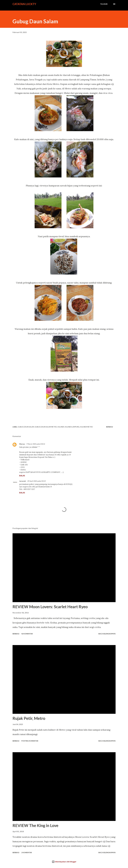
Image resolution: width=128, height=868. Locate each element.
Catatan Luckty (24, 4)
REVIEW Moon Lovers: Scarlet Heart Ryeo (50, 607)
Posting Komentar (30, 741)
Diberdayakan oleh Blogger (64, 862)
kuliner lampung (72, 427)
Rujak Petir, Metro (29, 718)
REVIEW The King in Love (35, 825)
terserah (23, 481)
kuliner (61, 427)
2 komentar (27, 852)
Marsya (22, 444)
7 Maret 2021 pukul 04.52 (36, 444)
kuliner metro (87, 427)
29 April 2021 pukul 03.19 (37, 481)
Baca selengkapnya (107, 634)
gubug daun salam (26, 427)
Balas (22, 476)
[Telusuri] (104, 4)
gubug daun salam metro (46, 427)
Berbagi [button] (110, 427)
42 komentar (27, 634)
